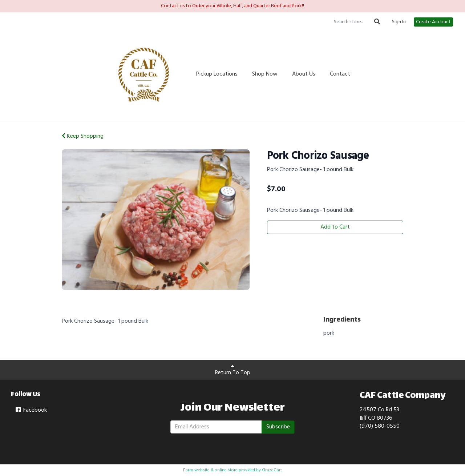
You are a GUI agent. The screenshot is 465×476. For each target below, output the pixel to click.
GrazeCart (272, 470)
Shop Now (265, 74)
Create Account (433, 22)
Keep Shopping (83, 136)
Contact (340, 74)
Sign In (399, 22)
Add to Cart (335, 227)
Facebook (31, 410)
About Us (304, 74)
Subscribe (278, 427)
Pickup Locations (217, 74)
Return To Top (233, 370)
